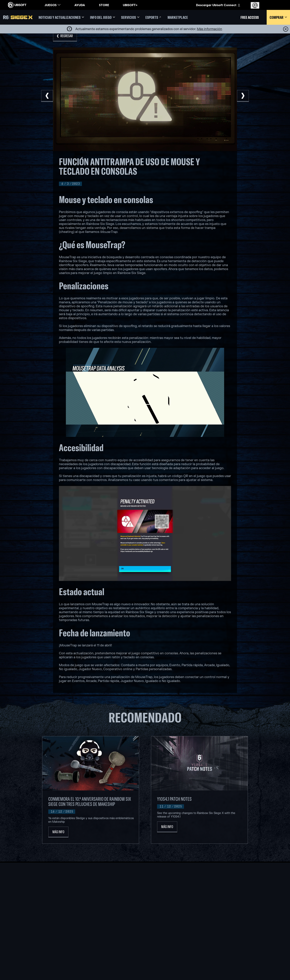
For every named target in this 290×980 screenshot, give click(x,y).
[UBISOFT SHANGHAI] (96, 945)
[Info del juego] (103, 17)
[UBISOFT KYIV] (96, 922)
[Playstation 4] (145, 926)
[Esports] (154, 17)
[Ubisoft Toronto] (96, 949)
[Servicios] (130, 17)
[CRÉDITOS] (96, 954)
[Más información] (209, 29)
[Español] (255, 887)
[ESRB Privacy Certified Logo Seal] (229, 965)
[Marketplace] (178, 17)
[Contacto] (33, 934)
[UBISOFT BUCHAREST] (96, 917)
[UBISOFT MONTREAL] (96, 908)
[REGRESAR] (65, 36)
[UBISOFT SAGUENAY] (96, 940)
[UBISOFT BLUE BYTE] (96, 926)
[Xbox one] (145, 917)
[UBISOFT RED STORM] (96, 931)
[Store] (33, 902)
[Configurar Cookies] (21, 945)
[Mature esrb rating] (264, 965)
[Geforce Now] (194, 908)
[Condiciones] (33, 941)
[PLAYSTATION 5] (145, 922)
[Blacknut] (194, 913)
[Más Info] (58, 832)
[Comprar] (278, 17)
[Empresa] (33, 915)
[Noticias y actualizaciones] (61, 17)
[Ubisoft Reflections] (96, 935)
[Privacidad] (33, 937)
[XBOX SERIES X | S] (145, 913)
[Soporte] (33, 921)
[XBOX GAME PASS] (145, 908)
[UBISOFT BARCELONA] (96, 913)
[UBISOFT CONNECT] (33, 908)
